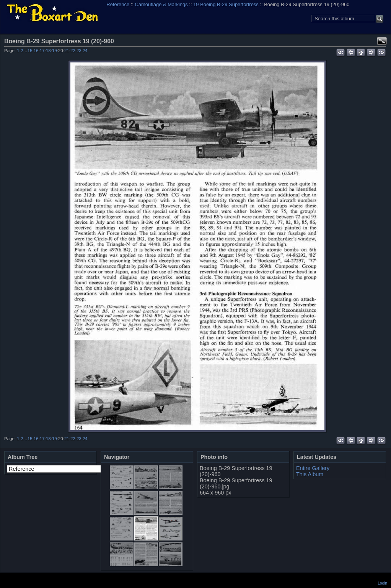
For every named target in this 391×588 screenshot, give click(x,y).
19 (55, 51)
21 (67, 51)
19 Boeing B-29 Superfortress (226, 4)
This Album (310, 474)
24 (85, 51)
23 (79, 51)
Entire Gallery (313, 468)
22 (73, 51)
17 (42, 51)
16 (36, 51)
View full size (382, 41)
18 (48, 51)
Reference (118, 4)
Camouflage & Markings (161, 4)
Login (383, 583)
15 (30, 51)
